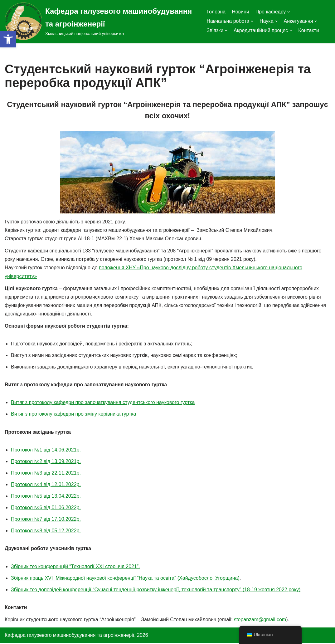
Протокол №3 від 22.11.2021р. (46, 473)
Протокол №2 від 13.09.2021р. (46, 462)
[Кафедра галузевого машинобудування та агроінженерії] (101, 21)
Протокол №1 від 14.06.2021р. (46, 450)
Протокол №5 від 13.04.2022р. (46, 497)
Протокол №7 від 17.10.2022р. (46, 520)
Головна (216, 12)
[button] (8, 39)
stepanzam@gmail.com (261, 620)
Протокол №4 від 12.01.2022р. (46, 485)
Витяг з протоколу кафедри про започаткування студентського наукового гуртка (103, 403)
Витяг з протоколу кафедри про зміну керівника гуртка (74, 415)
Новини (240, 12)
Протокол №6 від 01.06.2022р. (46, 508)
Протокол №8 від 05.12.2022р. (46, 532)
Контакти (309, 30)
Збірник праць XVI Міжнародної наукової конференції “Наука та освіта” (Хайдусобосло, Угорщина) (125, 579)
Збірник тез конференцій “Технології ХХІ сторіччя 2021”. (75, 567)
